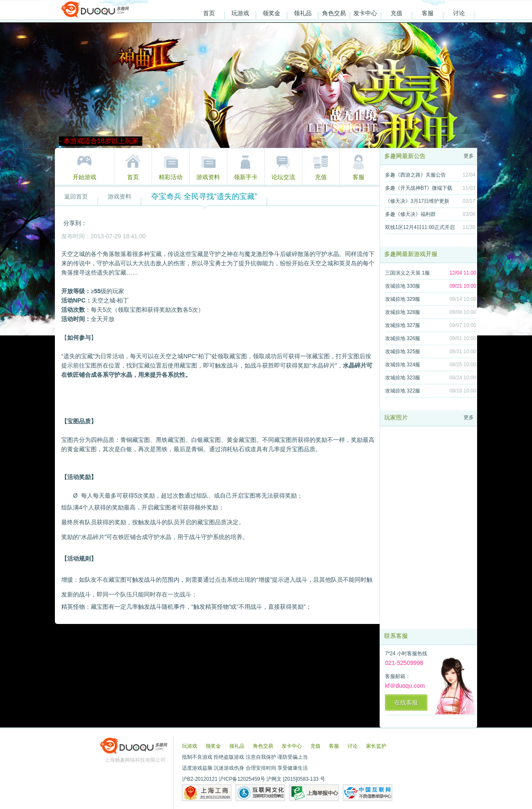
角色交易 (334, 13)
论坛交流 (283, 177)
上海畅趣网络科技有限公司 (135, 760)
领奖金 (271, 13)
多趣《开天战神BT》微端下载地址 (419, 189)
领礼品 (303, 13)
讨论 (459, 13)
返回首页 (76, 196)
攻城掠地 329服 (403, 299)
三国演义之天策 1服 (407, 273)
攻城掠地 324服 (403, 365)
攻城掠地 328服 (403, 312)
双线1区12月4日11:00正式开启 (420, 227)
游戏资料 (208, 177)
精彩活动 (171, 177)
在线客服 (406, 703)
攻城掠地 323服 (403, 378)
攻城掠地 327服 (403, 325)
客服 (428, 13)
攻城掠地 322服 (403, 391)
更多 (469, 156)
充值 (396, 13)
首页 (209, 13)
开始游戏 (84, 177)
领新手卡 (246, 177)
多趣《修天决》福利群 (410, 214)
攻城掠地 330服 (403, 286)
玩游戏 (240, 13)
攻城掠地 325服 (403, 351)
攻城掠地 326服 (403, 338)
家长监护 (376, 746)
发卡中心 (365, 13)
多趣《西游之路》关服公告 (415, 175)
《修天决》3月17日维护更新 (417, 201)
